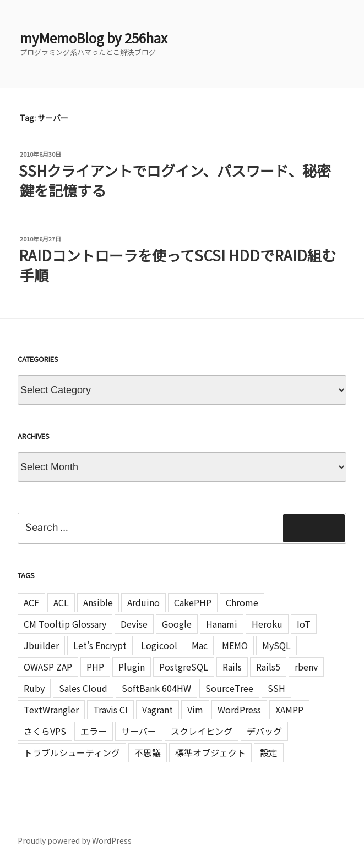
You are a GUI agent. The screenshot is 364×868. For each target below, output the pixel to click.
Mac (200, 645)
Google (177, 624)
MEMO (235, 645)
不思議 (148, 752)
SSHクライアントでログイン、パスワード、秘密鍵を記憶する (175, 180)
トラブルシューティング (72, 752)
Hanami (222, 624)
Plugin (132, 667)
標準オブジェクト (210, 752)
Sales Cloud (83, 688)
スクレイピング (202, 731)
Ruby (34, 688)
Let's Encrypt (100, 645)
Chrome (242, 602)
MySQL (276, 645)
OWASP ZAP (48, 667)
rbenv (306, 667)
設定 (269, 752)
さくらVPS (45, 731)
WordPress (239, 710)
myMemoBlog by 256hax (94, 38)
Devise (134, 624)
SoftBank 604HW (156, 688)
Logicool (159, 645)
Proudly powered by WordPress (75, 840)
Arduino (143, 602)
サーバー (139, 731)
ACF (31, 602)
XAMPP (289, 710)
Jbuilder (41, 645)
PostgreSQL (184, 667)
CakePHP (193, 602)
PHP (95, 667)
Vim (195, 710)
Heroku (267, 624)
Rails (232, 667)
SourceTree (229, 688)
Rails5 (268, 667)
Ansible (98, 602)
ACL (61, 602)
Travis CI (110, 710)
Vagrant (157, 710)
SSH (276, 688)
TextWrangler (51, 710)
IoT (304, 624)
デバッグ (264, 731)
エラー (94, 731)
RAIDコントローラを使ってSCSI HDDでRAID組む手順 (177, 265)
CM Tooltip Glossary (65, 624)
